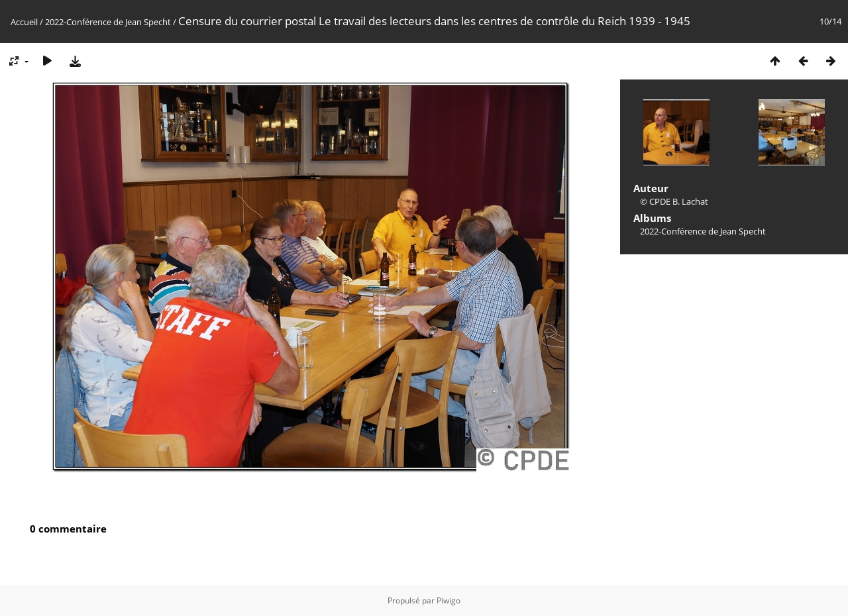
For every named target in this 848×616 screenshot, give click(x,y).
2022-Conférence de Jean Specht (108, 22)
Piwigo (449, 600)
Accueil (24, 22)
